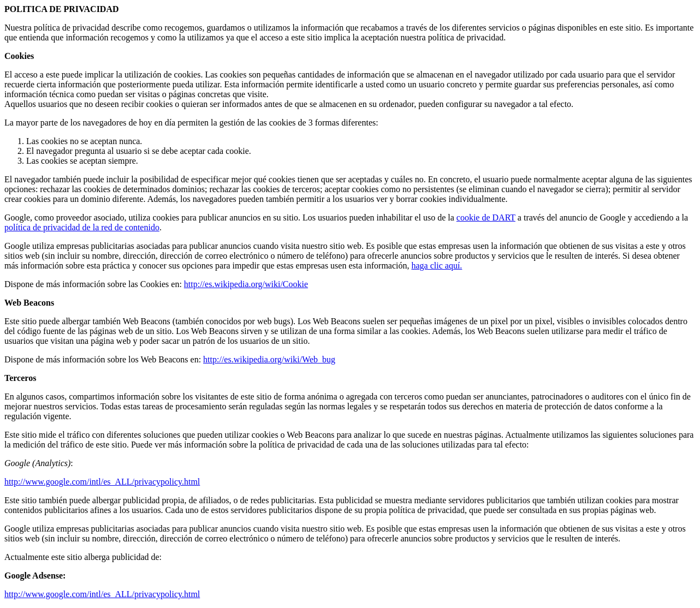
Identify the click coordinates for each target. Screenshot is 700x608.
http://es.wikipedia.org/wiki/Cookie (246, 284)
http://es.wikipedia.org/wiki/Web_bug (269, 359)
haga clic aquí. (437, 266)
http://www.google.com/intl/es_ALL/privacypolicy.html (102, 482)
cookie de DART (486, 217)
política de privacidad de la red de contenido (82, 227)
